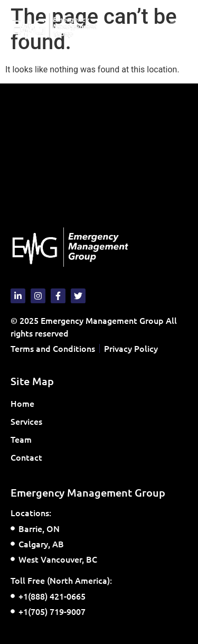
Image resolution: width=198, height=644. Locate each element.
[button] (179, 27)
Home (22, 403)
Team (21, 439)
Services (29, 421)
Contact (26, 457)
